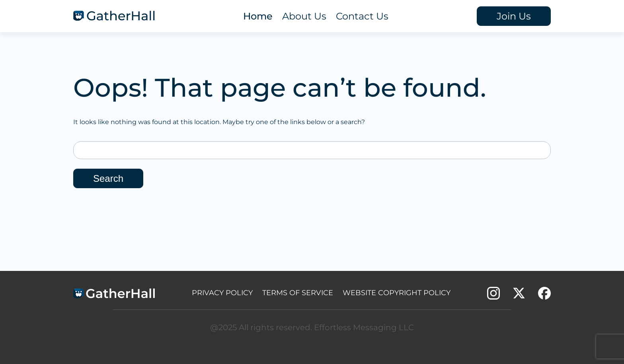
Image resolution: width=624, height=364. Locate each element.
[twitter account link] (519, 296)
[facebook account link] (544, 296)
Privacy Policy (222, 293)
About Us (304, 16)
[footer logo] (114, 295)
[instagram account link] (493, 296)
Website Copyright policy (397, 293)
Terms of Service (298, 293)
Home (258, 16)
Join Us (514, 16)
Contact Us (362, 16)
